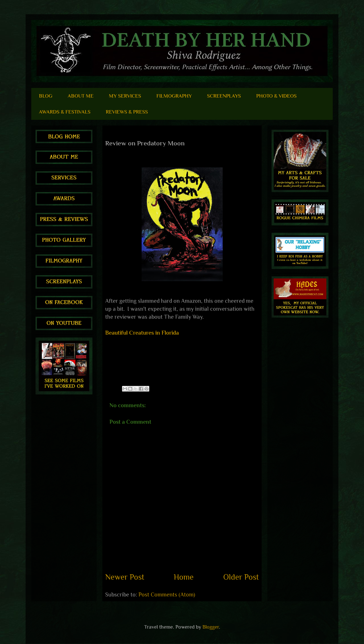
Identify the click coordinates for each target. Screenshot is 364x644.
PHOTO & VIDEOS (276, 96)
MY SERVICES (125, 96)
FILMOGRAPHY (174, 96)
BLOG (46, 96)
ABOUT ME (81, 96)
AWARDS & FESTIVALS (65, 112)
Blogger (211, 627)
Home (184, 577)
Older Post (241, 577)
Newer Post (125, 577)
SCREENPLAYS (224, 96)
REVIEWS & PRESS (127, 112)
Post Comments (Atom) (167, 594)
